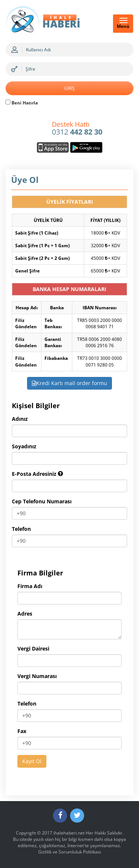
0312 (77, 129)
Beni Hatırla (22, 103)
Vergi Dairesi (33, 648)
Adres (25, 614)
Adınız (20, 419)
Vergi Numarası (37, 676)
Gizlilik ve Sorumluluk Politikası (70, 852)
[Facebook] (60, 816)
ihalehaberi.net (69, 833)
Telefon (21, 529)
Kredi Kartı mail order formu (69, 383)
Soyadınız (24, 446)
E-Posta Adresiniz (37, 474)
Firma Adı (30, 586)
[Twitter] (77, 816)
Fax (22, 731)
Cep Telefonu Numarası (42, 501)
